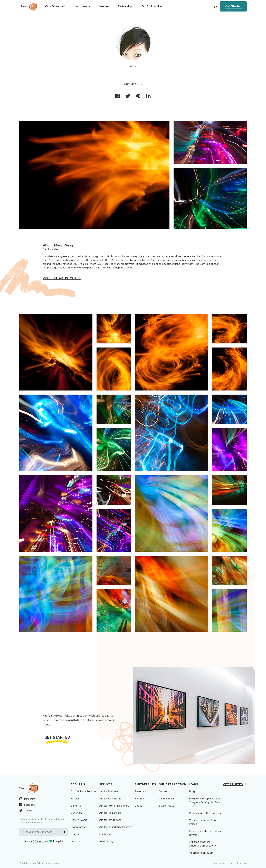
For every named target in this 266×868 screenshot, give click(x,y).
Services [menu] (104, 6)
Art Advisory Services (84, 791)
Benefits (76, 806)
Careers (75, 841)
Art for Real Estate (111, 799)
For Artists (106, 834)
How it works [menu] (82, 6)
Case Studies (167, 799)
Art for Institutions (110, 820)
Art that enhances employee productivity (202, 844)
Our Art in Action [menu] (152, 6)
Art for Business (109, 791)
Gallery (163, 791)
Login (214, 6)
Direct (138, 806)
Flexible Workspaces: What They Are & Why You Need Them (206, 802)
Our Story (76, 813)
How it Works (79, 820)
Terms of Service (237, 863)
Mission (75, 799)
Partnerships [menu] (125, 6)
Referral (139, 799)
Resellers (140, 791)
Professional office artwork (205, 813)
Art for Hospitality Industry (115, 827)
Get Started (233, 6)
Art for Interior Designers (114, 806)
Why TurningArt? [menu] (55, 6)
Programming (78, 827)
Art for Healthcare (110, 813)
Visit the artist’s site (62, 278)
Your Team (77, 834)
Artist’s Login (107, 841)
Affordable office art (201, 853)
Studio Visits (166, 806)
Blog (192, 791)
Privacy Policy (217, 863)
